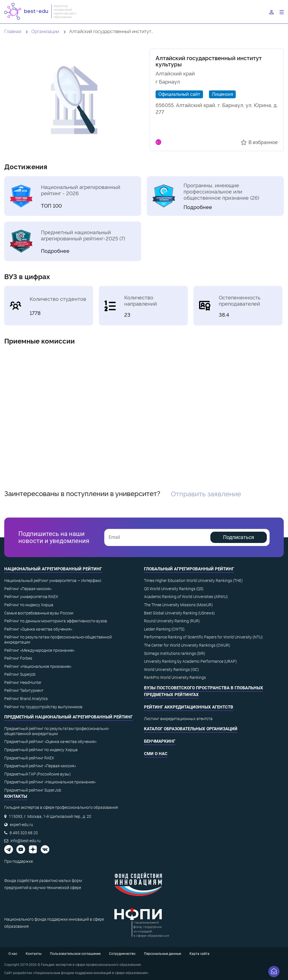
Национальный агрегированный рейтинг (53, 569)
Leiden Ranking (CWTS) (164, 629)
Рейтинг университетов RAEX (31, 597)
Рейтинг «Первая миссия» (28, 589)
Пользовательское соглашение (75, 954)
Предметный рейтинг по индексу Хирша (41, 750)
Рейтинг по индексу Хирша (29, 605)
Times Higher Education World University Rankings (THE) (193, 581)
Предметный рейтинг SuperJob (33, 790)
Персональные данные (162, 954)
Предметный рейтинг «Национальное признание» (50, 782)
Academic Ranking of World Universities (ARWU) (186, 597)
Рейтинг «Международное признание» (39, 650)
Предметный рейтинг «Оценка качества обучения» (50, 742)
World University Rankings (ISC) (172, 670)
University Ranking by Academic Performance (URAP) (190, 661)
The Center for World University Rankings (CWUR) (187, 645)
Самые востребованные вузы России (39, 613)
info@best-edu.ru (26, 841)
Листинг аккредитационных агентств (178, 719)
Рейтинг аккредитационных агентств (189, 707)
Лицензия (222, 94)
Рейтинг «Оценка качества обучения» (38, 629)
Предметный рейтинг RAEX (29, 758)
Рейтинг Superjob (20, 674)
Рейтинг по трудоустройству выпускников (43, 707)
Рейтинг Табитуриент (24, 690)
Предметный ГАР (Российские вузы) (38, 774)
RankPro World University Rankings (175, 677)
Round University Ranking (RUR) (172, 621)
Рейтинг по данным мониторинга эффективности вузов (56, 621)
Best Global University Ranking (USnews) (179, 613)
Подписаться (239, 537)
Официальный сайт (179, 94)
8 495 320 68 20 (24, 833)
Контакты (34, 954)
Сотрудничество (122, 954)
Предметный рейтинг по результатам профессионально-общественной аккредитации (57, 731)
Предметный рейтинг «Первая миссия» (40, 766)
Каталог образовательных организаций (191, 729)
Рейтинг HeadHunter (23, 683)
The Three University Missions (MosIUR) (178, 605)
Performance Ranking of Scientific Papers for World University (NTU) (203, 637)
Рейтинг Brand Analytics (26, 699)
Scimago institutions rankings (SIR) (175, 653)
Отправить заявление (206, 493)
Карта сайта (199, 954)
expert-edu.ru (21, 825)
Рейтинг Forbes (18, 658)
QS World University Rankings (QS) (174, 589)
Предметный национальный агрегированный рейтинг (68, 717)
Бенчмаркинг (160, 741)
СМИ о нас (156, 754)
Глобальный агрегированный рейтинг (189, 569)
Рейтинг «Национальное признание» (38, 666)
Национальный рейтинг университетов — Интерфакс (53, 581)
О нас (13, 954)
